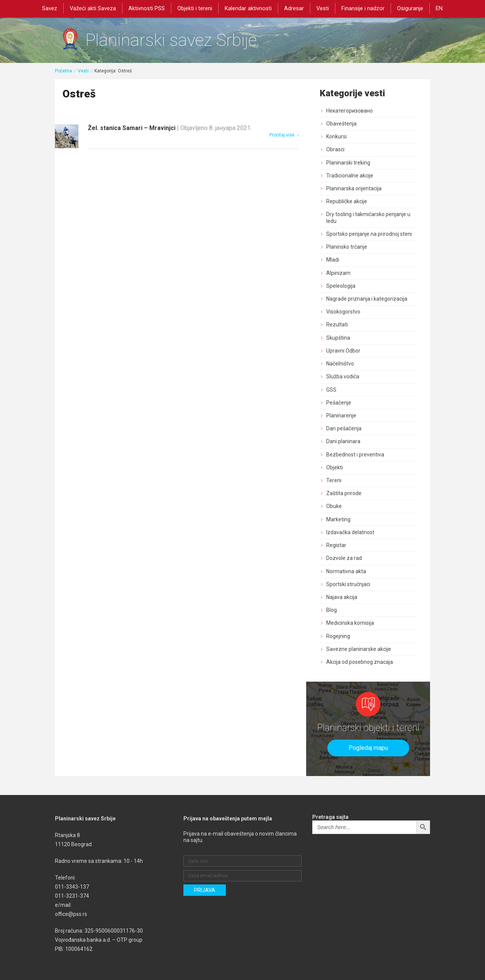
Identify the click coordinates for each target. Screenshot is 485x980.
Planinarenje (341, 416)
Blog (332, 610)
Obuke (334, 506)
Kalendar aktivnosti (248, 8)
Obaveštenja (341, 124)
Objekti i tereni (195, 8)
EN (440, 8)
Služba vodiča (343, 376)
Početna (63, 71)
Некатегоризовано (350, 111)
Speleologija (341, 286)
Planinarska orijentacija (354, 188)
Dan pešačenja (344, 428)
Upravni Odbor (343, 351)
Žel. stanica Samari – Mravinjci (170, 128)
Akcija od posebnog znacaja (360, 662)
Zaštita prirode (344, 493)
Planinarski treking (348, 163)
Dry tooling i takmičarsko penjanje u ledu (368, 217)
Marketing (338, 519)
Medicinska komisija (350, 623)
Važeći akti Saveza (93, 8)
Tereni (334, 480)
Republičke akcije (347, 201)
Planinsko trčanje (347, 247)
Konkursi (336, 136)
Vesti (323, 8)
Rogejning (338, 636)
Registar (336, 545)
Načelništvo (340, 364)
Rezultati (337, 325)
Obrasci (335, 149)
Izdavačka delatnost (350, 532)
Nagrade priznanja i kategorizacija (367, 299)
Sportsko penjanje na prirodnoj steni (369, 234)
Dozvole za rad (344, 558)
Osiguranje (411, 8)
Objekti (335, 467)
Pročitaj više (284, 135)
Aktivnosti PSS (147, 8)
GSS (331, 390)
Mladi (333, 260)
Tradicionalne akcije (350, 176)
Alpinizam (338, 273)
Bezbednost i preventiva (355, 455)
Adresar (294, 8)
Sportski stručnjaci (348, 584)
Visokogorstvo (343, 312)
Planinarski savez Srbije (171, 40)
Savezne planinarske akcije (359, 649)
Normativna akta (346, 571)
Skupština (338, 338)
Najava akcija (342, 597)
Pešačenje (339, 403)
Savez (49, 8)
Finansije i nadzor (363, 8)
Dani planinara (343, 441)
